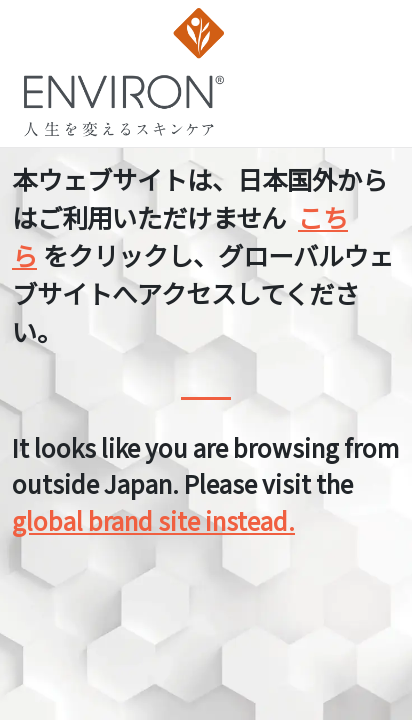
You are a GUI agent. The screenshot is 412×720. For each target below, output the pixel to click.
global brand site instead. (153, 520)
